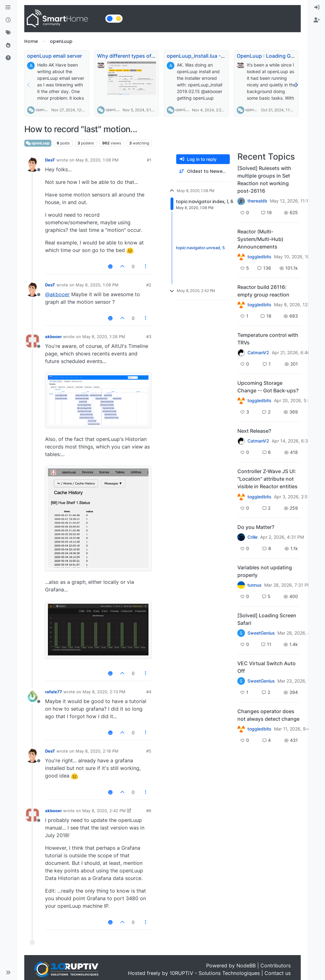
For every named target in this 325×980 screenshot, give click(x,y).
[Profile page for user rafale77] (32, 696)
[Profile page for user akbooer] (32, 341)
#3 (149, 337)
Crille (252, 537)
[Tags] (8, 33)
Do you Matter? (256, 527)
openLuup (44, 110)
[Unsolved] (8, 58)
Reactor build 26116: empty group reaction (263, 291)
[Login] (317, 8)
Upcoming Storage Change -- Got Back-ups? (268, 387)
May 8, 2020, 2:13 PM (104, 692)
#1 (149, 160)
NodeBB (246, 965)
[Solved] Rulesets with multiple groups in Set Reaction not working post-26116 (264, 179)
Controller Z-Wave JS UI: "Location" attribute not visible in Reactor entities (267, 479)
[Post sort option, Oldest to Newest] (203, 171)
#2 (149, 285)
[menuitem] (317, 8)
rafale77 (54, 692)
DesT (50, 160)
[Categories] (8, 8)
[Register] (317, 20)
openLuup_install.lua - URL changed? (212, 56)
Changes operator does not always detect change (268, 715)
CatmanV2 (258, 353)
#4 (149, 692)
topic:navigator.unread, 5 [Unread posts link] (200, 248)
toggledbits (259, 257)
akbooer (53, 337)
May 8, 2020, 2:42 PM (104, 811)
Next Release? (254, 431)
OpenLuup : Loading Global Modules (281, 56)
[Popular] (8, 45)
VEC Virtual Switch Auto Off (267, 667)
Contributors (276, 965)
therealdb (257, 201)
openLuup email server (55, 56)
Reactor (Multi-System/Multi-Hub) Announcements (260, 239)
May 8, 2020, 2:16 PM (97, 751)
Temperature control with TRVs (268, 339)
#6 (149, 811)
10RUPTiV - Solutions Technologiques (215, 973)
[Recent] (8, 20)
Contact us (278, 973)
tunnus (255, 585)
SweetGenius (261, 633)
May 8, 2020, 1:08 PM (97, 160)
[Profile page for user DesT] (32, 164)
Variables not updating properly (265, 571)
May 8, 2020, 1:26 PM (104, 337)
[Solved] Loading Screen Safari (267, 619)
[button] (8, 972)
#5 (149, 751)
